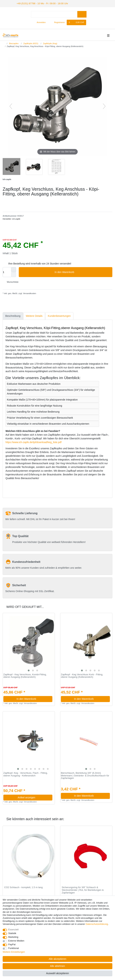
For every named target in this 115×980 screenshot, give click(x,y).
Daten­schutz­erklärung (97, 924)
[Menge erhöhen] (14, 269)
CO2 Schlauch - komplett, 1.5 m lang (23, 887)
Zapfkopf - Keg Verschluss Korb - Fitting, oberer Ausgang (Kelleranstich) (82, 675)
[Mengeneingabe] (7, 272)
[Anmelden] (40, 22)
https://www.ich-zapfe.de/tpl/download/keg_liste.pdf (34, 442)
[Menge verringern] (14, 274)
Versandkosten (29, 293)
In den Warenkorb (82, 272)
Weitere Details (34, 316)
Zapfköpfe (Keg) (50, 43)
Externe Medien (16, 941)
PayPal (12, 944)
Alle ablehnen (58, 966)
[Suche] (82, 14)
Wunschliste (11, 282)
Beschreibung (13, 316)
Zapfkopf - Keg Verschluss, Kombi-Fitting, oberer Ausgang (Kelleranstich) (25, 675)
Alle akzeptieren (57, 959)
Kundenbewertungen (59, 316)
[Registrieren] (57, 22)
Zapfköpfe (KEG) (31, 43)
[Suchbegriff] (54, 14)
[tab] (13, 316)
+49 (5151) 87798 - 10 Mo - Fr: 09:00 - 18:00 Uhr (39, 3)
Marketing (13, 937)
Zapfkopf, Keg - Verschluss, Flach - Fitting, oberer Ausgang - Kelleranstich (26, 774)
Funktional (14, 948)
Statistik (12, 933)
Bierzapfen (14, 43)
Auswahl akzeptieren (57, 973)
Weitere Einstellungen (14, 952)
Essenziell (13, 930)
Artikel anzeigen (34, 797)
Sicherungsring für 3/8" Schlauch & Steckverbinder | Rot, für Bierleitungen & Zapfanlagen (83, 890)
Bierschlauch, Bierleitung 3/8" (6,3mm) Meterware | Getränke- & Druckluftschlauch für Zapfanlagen (85, 775)
